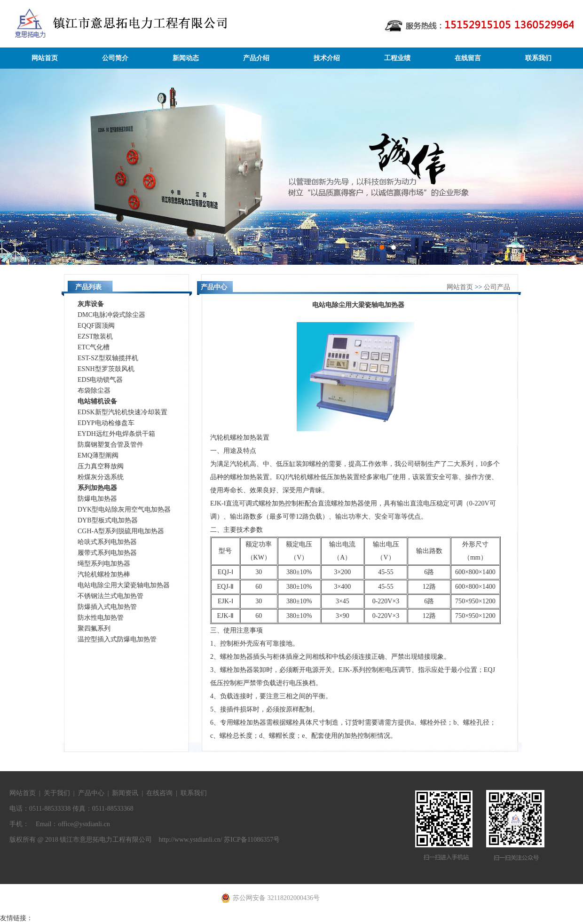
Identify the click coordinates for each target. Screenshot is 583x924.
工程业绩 (397, 58)
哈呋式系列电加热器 (107, 542)
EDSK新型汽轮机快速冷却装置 (122, 412)
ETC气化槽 (94, 347)
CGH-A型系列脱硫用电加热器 (121, 531)
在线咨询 (159, 793)
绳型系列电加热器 (104, 564)
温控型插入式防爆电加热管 (117, 639)
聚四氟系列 (94, 628)
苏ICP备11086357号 (252, 840)
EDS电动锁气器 (100, 380)
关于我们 (57, 793)
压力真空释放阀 (101, 466)
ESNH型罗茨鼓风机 (106, 369)
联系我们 (538, 58)
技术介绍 (327, 58)
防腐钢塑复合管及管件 (110, 445)
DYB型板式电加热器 (108, 520)
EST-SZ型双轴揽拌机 (108, 358)
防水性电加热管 (101, 618)
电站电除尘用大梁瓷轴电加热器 (124, 585)
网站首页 (45, 58)
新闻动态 (186, 58)
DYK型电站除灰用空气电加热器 (124, 509)
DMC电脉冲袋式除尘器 (111, 315)
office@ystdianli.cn (84, 824)
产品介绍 (256, 58)
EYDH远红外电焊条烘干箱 (116, 434)
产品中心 (91, 793)
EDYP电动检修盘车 (106, 423)
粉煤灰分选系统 (101, 477)
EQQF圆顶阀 (96, 326)
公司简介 (115, 58)
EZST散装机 (95, 336)
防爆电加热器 (97, 499)
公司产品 (497, 287)
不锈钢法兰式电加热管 (110, 596)
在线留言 (468, 58)
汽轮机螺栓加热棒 (104, 574)
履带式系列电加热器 (107, 553)
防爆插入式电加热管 (107, 607)
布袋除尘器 (94, 391)
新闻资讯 (125, 793)
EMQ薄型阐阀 (98, 455)
